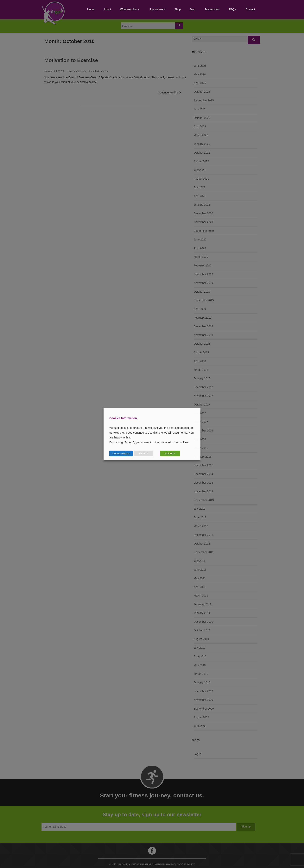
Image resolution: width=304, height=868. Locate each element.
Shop (177, 9)
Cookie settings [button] (121, 453)
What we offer (130, 9)
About (107, 9)
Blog (193, 9)
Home (91, 9)
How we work (157, 9)
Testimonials (212, 9)
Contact (250, 9)
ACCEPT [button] (170, 453)
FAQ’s (233, 9)
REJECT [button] (144, 453)
